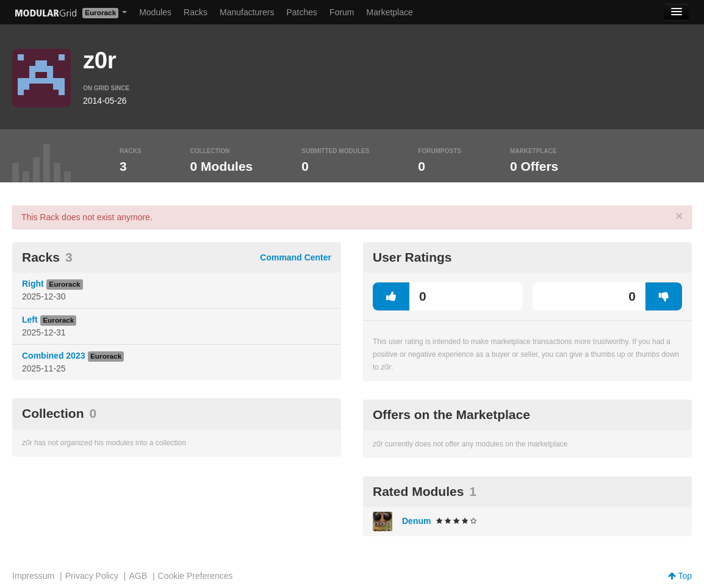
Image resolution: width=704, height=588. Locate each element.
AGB (138, 576)
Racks (196, 12)
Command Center (296, 257)
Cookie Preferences (196, 576)
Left (30, 320)
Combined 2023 (53, 356)
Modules (155, 12)
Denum (416, 521)
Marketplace (390, 12)
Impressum (33, 576)
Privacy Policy (92, 576)
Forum (342, 12)
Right (33, 284)
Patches (302, 12)
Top (680, 576)
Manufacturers (247, 12)
